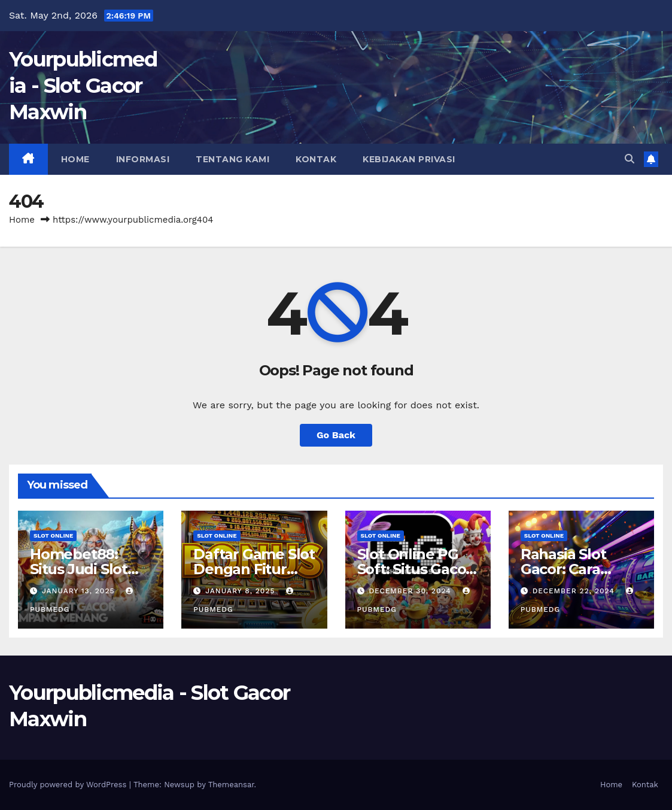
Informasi (143, 159)
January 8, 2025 (241, 591)
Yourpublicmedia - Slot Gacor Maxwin (83, 86)
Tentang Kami (232, 159)
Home (75, 159)
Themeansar (231, 785)
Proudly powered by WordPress (69, 785)
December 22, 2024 (575, 591)
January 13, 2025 (80, 591)
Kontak (316, 159)
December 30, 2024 (411, 591)
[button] (630, 159)
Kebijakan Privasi (409, 159)
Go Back (336, 435)
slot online (53, 536)
